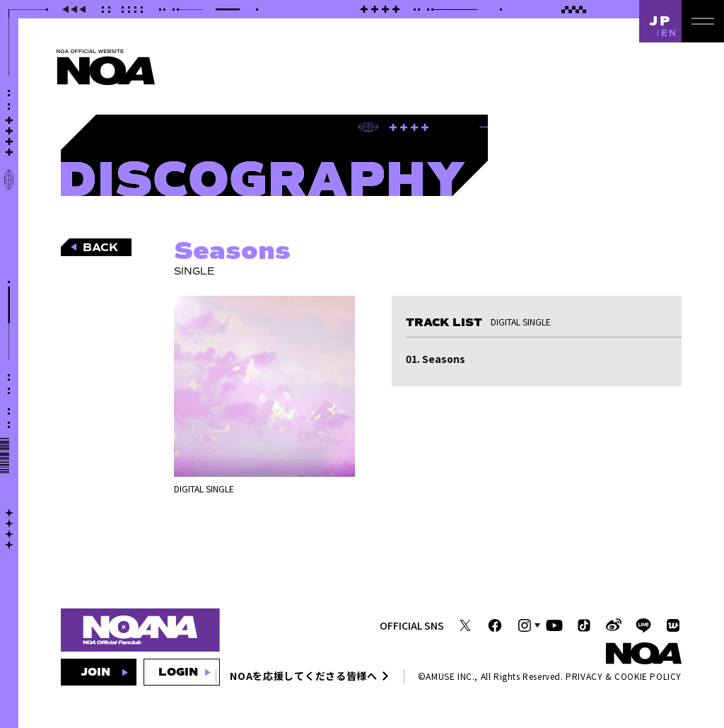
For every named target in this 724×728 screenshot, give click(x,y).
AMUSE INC (449, 676)
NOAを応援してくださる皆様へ (304, 676)
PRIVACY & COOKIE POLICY (624, 676)
